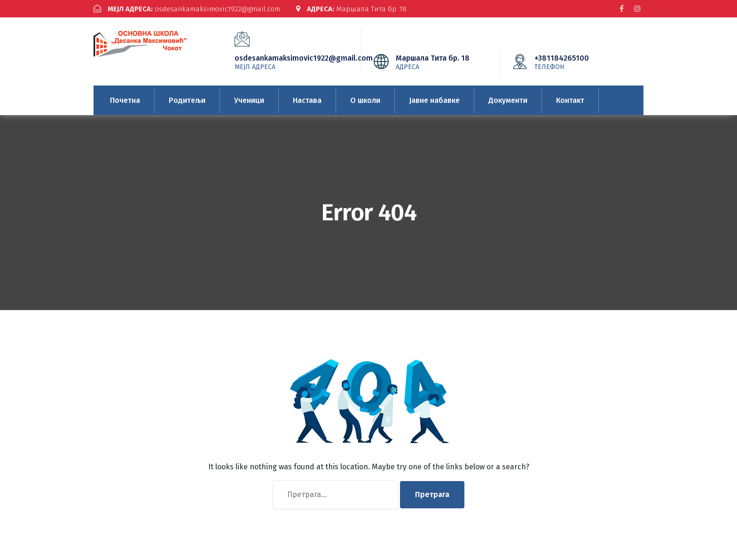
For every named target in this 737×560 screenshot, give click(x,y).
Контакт (570, 100)
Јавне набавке (434, 100)
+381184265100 (576, 62)
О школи (365, 100)
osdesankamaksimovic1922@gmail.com (187, 9)
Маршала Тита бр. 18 (351, 9)
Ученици (249, 100)
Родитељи (187, 100)
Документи (508, 100)
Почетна (125, 100)
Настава (307, 100)
